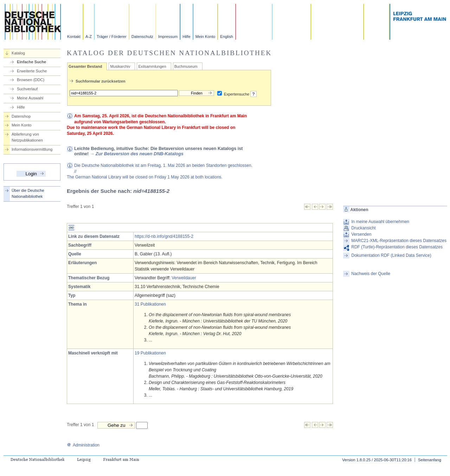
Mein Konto (205, 37)
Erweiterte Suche (32, 71)
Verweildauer (184, 278)
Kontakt (74, 37)
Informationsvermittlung (32, 149)
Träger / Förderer (112, 37)
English (227, 37)
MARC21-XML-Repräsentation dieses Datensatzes (399, 241)
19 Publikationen (150, 353)
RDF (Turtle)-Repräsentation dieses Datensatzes (397, 247)
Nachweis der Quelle (371, 274)
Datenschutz (142, 37)
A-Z (89, 37)
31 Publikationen (150, 304)
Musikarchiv (120, 66)
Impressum (168, 37)
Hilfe (186, 37)
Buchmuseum (186, 66)
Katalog (18, 53)
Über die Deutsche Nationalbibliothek (28, 193)
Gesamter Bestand (85, 66)
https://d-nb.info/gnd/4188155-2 (164, 236)
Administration (83, 445)
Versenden (361, 234)
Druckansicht (363, 228)
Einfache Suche (31, 62)
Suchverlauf (27, 89)
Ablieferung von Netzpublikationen (27, 137)
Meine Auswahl (30, 98)
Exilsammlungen (152, 66)
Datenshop (21, 116)
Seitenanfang (430, 460)
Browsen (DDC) (31, 80)
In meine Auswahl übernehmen (380, 222)
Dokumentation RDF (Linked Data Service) (391, 255)
